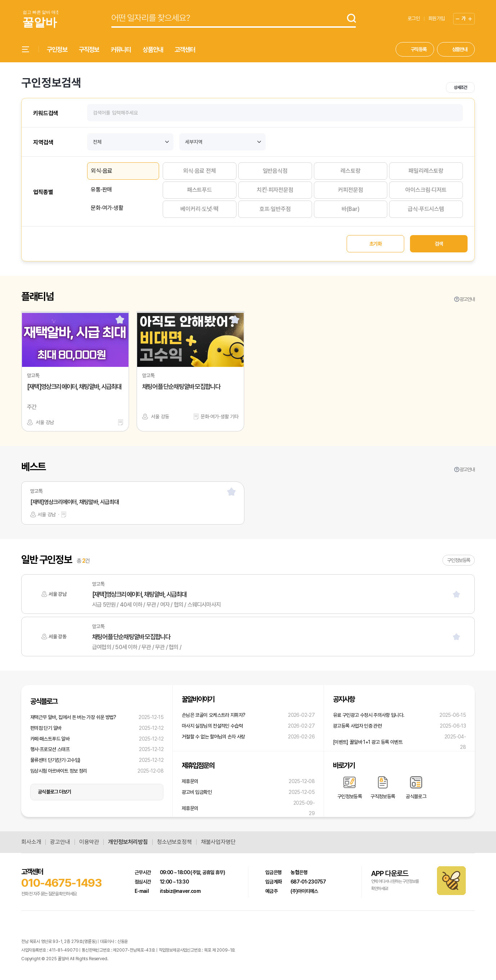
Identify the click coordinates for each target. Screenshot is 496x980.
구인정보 (57, 50)
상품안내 (153, 50)
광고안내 (467, 299)
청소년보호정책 (174, 842)
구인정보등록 (459, 560)
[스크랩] (120, 319)
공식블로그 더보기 (55, 792)
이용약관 (89, 842)
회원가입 (436, 18)
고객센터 (185, 50)
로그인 (414, 18)
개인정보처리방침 (128, 842)
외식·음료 (102, 171)
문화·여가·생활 (107, 208)
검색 (439, 244)
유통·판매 (101, 190)
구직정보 (89, 50)
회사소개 (31, 842)
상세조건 (460, 87)
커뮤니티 (121, 50)
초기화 (375, 244)
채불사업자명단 (218, 842)
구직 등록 (419, 49)
